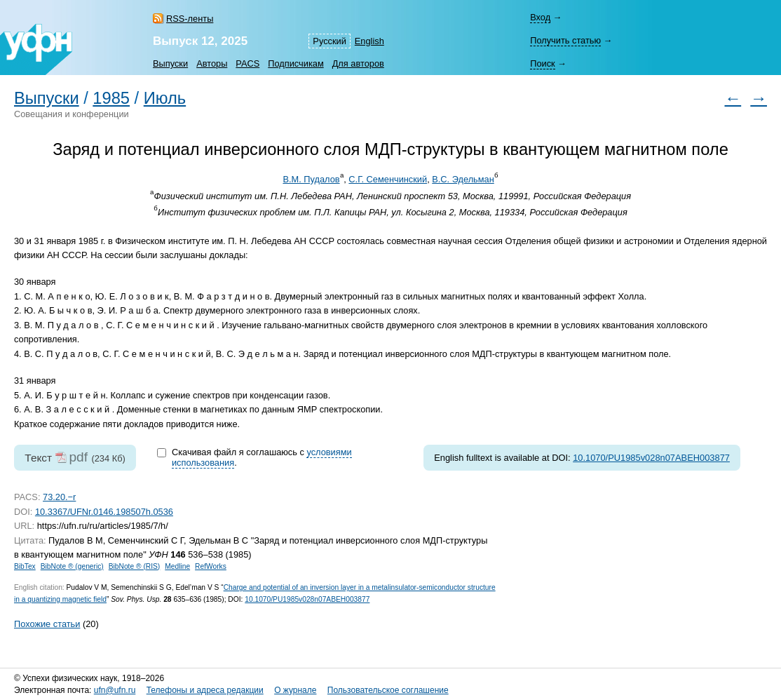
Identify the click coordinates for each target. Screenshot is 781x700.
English (369, 41)
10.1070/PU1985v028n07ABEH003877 (651, 458)
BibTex (25, 566)
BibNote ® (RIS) (135, 566)
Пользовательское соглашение (388, 690)
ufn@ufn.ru (115, 690)
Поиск (542, 63)
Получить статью (565, 40)
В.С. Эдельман (463, 179)
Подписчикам (296, 63)
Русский (329, 41)
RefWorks (211, 566)
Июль (165, 98)
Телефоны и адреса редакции (205, 690)
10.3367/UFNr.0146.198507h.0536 (104, 512)
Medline (177, 566)
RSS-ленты (190, 19)
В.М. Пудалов (311, 179)
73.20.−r (59, 497)
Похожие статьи (47, 624)
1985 (111, 98)
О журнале (295, 690)
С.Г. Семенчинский (388, 179)
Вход (540, 17)
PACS (247, 63)
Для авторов (358, 63)
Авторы (212, 63)
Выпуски (170, 63)
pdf (78, 457)
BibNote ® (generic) (72, 566)
